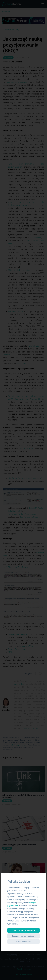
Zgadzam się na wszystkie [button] (23, 930)
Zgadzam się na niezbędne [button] (24, 936)
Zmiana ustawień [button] (23, 941)
